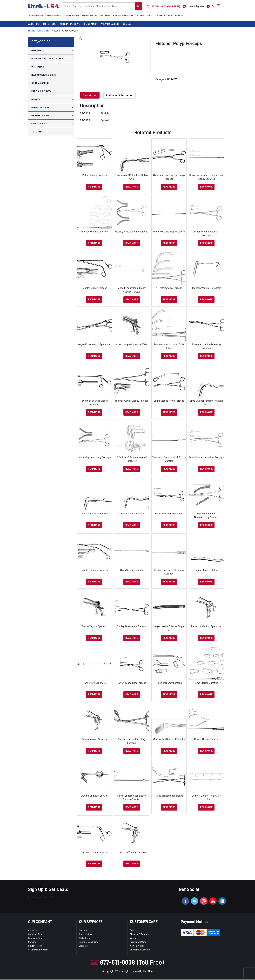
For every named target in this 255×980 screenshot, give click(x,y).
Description (90, 95)
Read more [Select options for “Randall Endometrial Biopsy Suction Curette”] (132, 300)
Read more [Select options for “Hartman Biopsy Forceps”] (94, 864)
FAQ (132, 930)
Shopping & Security (140, 950)
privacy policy (35, 946)
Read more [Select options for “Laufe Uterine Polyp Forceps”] (169, 412)
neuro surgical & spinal (123, 15)
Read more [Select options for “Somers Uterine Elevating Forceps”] (132, 751)
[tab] (90, 95)
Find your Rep (35, 938)
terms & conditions (89, 942)
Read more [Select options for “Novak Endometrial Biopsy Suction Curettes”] (132, 807)
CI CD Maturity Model (39, 950)
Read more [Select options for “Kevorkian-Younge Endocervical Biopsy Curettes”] (206, 187)
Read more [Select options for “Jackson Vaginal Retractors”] (206, 300)
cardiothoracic (72, 15)
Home (32, 31)
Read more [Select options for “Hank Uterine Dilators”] (94, 695)
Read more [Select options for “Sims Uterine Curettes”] (206, 695)
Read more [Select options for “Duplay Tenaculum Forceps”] (132, 638)
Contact (128, 24)
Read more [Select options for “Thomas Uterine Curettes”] (94, 243)
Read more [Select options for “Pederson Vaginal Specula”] (132, 864)
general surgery (90, 15)
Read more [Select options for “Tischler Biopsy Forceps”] (94, 300)
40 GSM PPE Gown (70, 24)
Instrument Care (138, 942)
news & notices (138, 946)
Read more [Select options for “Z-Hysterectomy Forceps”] (169, 300)
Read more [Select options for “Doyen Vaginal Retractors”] (94, 525)
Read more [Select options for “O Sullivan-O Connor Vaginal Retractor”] (132, 469)
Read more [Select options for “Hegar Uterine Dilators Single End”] (169, 638)
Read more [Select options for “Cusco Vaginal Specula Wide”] (132, 356)
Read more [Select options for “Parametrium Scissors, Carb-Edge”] (169, 356)
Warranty (134, 938)
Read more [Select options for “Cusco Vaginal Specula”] (94, 638)
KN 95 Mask (91, 24)
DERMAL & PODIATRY (145, 15)
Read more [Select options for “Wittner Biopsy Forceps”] (94, 187)
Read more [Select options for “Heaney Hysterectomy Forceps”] (132, 243)
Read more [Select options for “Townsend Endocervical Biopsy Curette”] (169, 469)
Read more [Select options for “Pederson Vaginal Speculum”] (206, 638)
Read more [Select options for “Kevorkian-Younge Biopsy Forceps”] (94, 412)
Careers (32, 942)
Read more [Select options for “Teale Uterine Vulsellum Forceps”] (206, 469)
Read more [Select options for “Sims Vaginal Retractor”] (132, 525)
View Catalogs (110, 24)
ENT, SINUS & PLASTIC (164, 15)
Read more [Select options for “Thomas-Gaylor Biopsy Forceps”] (132, 412)
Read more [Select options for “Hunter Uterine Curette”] (206, 751)
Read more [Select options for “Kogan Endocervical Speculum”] (94, 356)
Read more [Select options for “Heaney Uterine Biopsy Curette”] (169, 243)
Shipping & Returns (140, 934)
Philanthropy (85, 938)
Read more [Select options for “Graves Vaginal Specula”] (94, 751)
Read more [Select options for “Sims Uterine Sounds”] (132, 582)
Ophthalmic (38, 67)
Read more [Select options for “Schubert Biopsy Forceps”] (94, 582)
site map (84, 946)
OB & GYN (179, 15)
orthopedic (105, 15)
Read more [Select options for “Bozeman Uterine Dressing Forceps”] (206, 356)
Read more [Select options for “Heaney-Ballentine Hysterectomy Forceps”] (206, 525)
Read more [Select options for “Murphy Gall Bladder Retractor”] (169, 751)
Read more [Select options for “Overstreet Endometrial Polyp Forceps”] (169, 187)
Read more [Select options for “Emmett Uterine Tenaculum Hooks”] (206, 807)
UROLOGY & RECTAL (40, 116)
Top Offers (50, 24)
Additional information (120, 95)
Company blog (36, 934)
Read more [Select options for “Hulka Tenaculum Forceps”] (169, 807)
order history (86, 934)
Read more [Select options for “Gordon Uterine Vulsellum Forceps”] (206, 243)
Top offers (37, 132)
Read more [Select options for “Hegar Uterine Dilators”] (206, 582)
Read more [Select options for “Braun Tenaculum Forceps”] (169, 525)
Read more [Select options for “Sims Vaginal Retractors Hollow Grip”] (132, 187)
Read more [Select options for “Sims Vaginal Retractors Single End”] (206, 412)
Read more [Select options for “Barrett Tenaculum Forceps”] (132, 695)
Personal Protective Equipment (46, 15)
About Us (34, 24)
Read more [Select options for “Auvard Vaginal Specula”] (94, 807)
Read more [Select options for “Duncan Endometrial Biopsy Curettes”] (169, 582)
